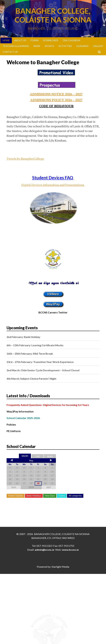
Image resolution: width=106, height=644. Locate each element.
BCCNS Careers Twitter (53, 312)
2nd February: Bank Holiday (23, 337)
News (37, 46)
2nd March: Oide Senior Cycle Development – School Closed (43, 370)
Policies (11, 424)
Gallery (98, 46)
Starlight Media (60, 567)
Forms (35, 40)
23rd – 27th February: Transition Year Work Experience (40, 362)
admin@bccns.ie (44, 550)
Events (62, 496)
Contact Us (10, 52)
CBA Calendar (71, 40)
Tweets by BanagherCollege (25, 159)
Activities (65, 46)
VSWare (53, 294)
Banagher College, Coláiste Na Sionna (53, 15)
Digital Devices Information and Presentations (53, 185)
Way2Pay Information (20, 411)
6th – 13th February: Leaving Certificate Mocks (35, 345)
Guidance (82, 46)
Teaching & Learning (16, 46)
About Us (20, 40)
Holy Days (50, 496)
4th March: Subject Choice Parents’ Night (31, 379)
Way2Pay (53, 304)
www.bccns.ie (70, 550)
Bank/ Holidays (34, 496)
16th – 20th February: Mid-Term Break (30, 354)
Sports (49, 46)
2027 (49, 487)
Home (6, 40)
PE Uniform (14, 431)
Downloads (51, 40)
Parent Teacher (16, 496)
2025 (14, 487)
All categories (75, 496)
